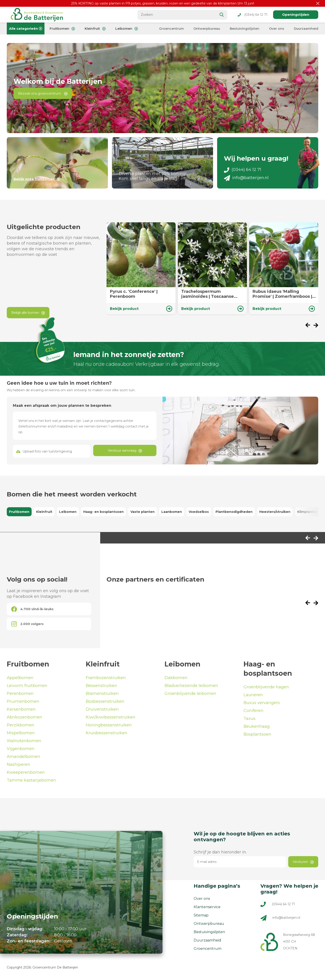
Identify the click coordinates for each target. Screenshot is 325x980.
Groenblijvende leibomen (190, 694)
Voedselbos (199, 512)
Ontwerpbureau (207, 29)
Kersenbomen (21, 709)
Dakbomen (176, 678)
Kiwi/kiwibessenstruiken (111, 717)
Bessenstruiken (101, 686)
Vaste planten (143, 512)
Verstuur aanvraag (125, 450)
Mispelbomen (21, 733)
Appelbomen (20, 678)
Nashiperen (19, 764)
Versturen (303, 862)
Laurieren (253, 695)
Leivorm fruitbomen (27, 686)
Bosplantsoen (257, 734)
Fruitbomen (62, 29)
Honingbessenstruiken (109, 725)
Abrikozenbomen (24, 717)
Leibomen (127, 29)
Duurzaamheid (306, 29)
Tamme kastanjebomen (31, 780)
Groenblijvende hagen (266, 687)
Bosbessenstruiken (105, 701)
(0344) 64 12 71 (253, 15)
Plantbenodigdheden (234, 512)
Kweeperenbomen (26, 772)
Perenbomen (20, 694)
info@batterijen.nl (246, 178)
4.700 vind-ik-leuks (32, 609)
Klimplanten (308, 512)
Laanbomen (172, 512)
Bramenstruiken (102, 694)
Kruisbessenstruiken (107, 733)
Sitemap (201, 915)
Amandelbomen (23, 757)
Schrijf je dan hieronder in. (220, 852)
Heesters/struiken (275, 512)
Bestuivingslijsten (245, 29)
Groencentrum (171, 29)
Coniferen (253, 711)
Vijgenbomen (21, 749)
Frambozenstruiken (106, 678)
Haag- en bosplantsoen (103, 512)
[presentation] (309, 326)
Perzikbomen (21, 725)
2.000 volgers (27, 624)
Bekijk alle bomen (28, 313)
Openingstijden (296, 15)
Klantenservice (207, 907)
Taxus (250, 719)
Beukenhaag (257, 726)
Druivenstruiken (102, 709)
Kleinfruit (95, 29)
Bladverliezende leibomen (191, 686)
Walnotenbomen (24, 741)
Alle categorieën (26, 29)
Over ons (277, 29)
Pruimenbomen (23, 701)
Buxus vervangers (262, 703)
